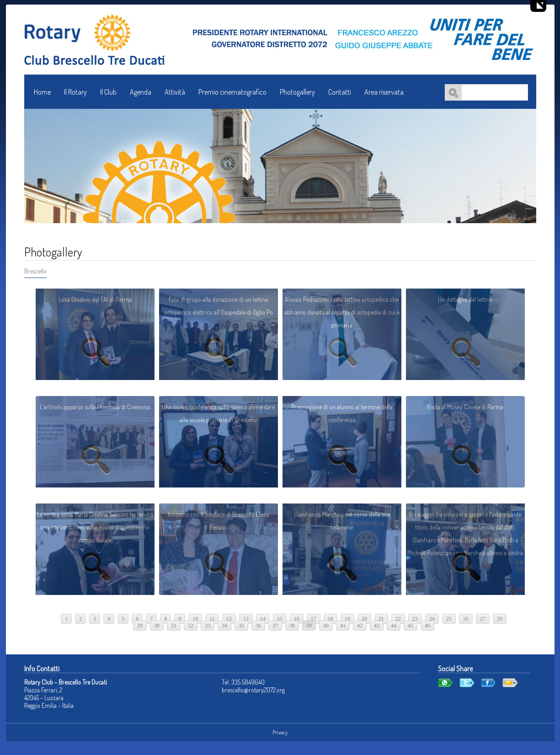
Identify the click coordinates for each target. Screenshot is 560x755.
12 (229, 619)
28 (500, 619)
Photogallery (297, 92)
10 (195, 619)
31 (174, 626)
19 (347, 619)
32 (191, 626)
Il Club (108, 92)
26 (466, 619)
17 (314, 619)
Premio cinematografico (232, 92)
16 (297, 619)
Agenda (141, 92)
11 (212, 619)
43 (377, 626)
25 (449, 619)
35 (241, 626)
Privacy (280, 732)
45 (411, 626)
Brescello (35, 271)
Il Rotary (75, 92)
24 (432, 619)
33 (208, 626)
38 (292, 626)
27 (483, 619)
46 (427, 626)
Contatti (340, 92)
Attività (175, 92)
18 (331, 619)
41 (343, 626)
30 (157, 626)
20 (364, 619)
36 (258, 626)
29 (140, 626)
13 (246, 619)
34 (224, 626)
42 (360, 626)
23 (415, 619)
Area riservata (384, 92)
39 (309, 626)
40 (326, 626)
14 (263, 619)
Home (42, 92)
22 (398, 619)
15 (280, 619)
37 (275, 626)
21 (381, 619)
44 (394, 626)
